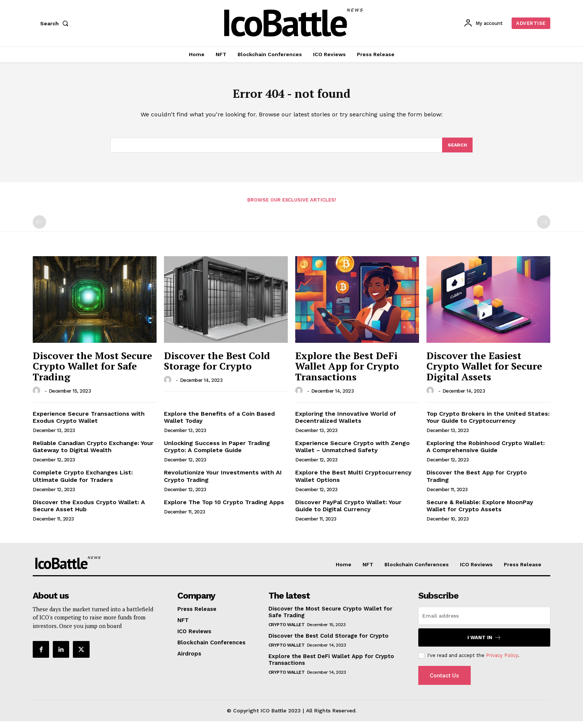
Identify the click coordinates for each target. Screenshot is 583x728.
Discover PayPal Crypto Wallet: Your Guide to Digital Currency (348, 511)
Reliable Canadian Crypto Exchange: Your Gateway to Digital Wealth (93, 452)
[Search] (457, 149)
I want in (484, 643)
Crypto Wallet (287, 630)
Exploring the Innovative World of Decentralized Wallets (346, 422)
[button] (56, 23)
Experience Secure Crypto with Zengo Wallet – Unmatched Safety (352, 452)
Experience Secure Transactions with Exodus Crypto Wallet (89, 422)
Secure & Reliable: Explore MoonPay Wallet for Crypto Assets (480, 511)
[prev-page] (39, 227)
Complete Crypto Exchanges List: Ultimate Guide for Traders (83, 481)
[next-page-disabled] (544, 227)
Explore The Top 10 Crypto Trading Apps (224, 507)
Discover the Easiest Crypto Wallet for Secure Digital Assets (484, 371)
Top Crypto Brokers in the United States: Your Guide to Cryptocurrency (488, 422)
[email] (484, 621)
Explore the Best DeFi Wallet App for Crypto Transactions (347, 371)
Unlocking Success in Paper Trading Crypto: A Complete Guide (217, 452)
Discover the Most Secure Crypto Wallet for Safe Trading (92, 371)
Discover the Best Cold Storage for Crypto (217, 366)
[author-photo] (38, 396)
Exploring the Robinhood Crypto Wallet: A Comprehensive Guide (486, 452)
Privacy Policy (502, 660)
